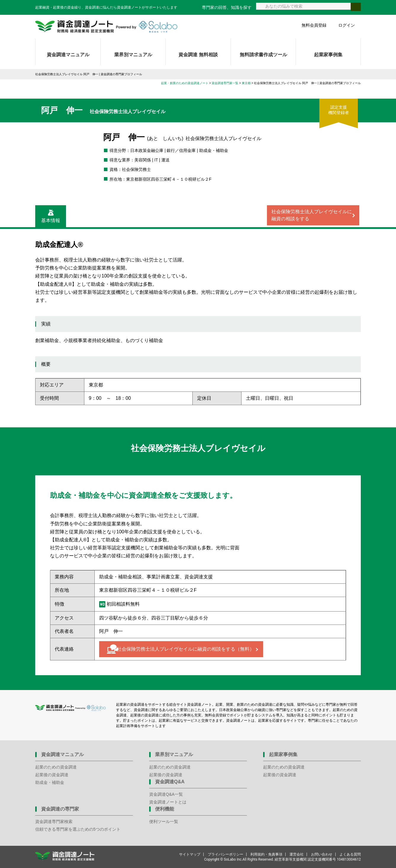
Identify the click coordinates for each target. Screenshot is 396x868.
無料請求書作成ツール (263, 55)
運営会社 (297, 854)
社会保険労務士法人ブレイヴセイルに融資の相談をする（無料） (186, 649)
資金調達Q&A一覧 (166, 794)
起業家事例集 (328, 55)
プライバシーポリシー (226, 854)
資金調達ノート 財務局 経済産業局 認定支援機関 (106, 27)
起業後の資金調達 (52, 775)
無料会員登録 (314, 25)
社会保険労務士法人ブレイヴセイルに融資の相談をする (312, 215)
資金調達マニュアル (68, 55)
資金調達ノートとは (168, 802)
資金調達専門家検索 (54, 822)
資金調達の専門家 (60, 809)
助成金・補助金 (50, 782)
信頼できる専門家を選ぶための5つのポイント (78, 829)
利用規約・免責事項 (266, 854)
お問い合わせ (322, 854)
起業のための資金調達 (56, 767)
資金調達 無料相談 (198, 55)
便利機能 (165, 809)
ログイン (347, 25)
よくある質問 (350, 854)
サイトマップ (190, 854)
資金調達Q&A (170, 782)
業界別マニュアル (133, 55)
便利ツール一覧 (164, 822)
